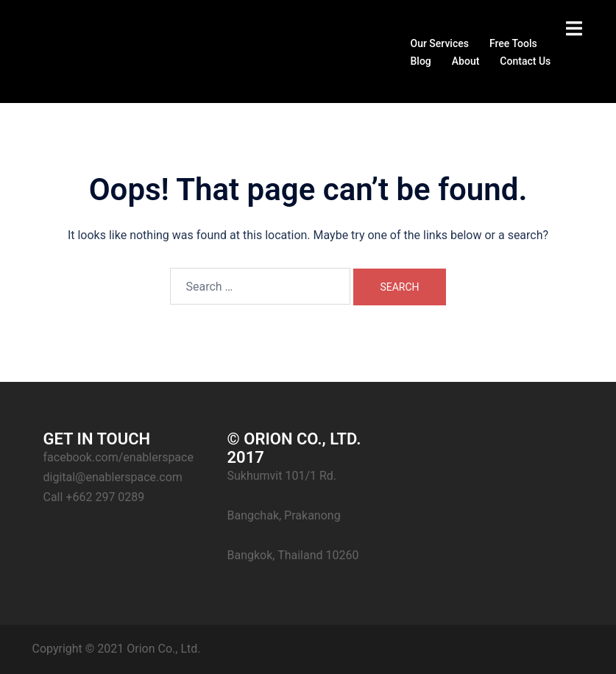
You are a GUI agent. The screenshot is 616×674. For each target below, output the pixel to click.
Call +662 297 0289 (94, 497)
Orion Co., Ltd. (163, 649)
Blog (421, 61)
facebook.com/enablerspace (118, 457)
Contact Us (525, 61)
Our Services (440, 43)
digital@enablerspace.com (113, 477)
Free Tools (513, 43)
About (466, 61)
